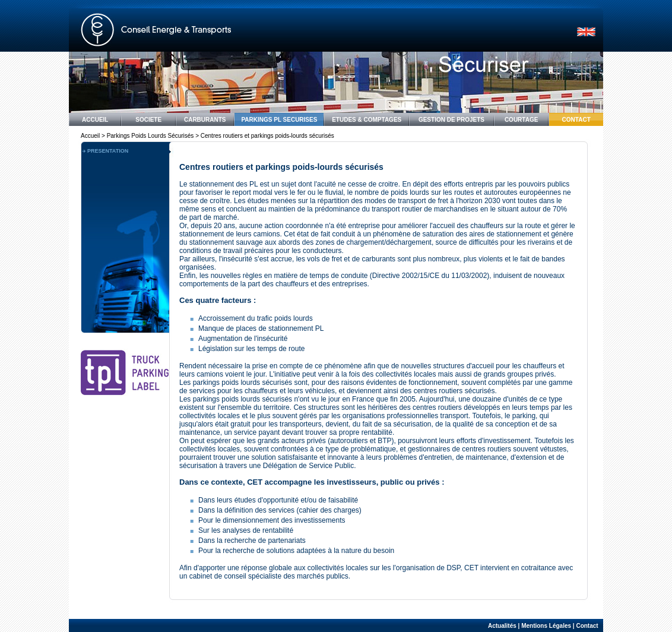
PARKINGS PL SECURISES (279, 120)
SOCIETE (148, 120)
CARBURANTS (205, 120)
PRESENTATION (108, 151)
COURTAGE (521, 120)
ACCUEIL (95, 120)
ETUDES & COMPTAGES (367, 120)
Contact (587, 626)
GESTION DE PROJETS (451, 120)
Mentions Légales (546, 626)
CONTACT (576, 120)
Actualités (502, 626)
